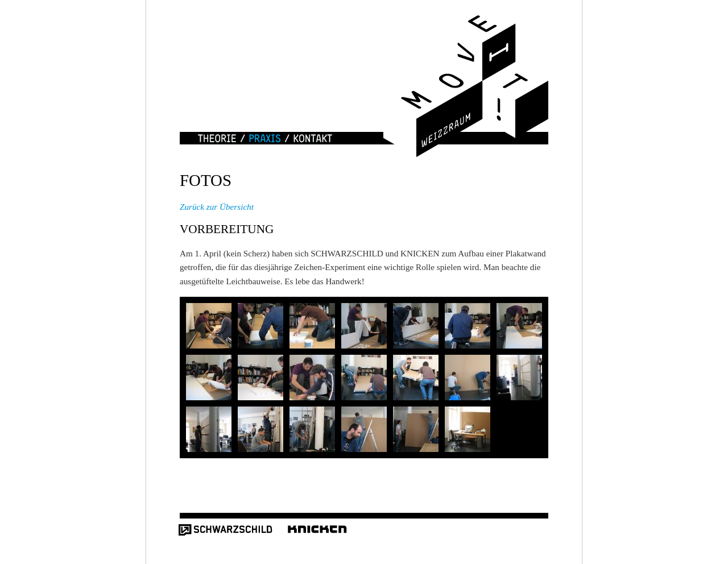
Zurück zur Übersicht (217, 207)
